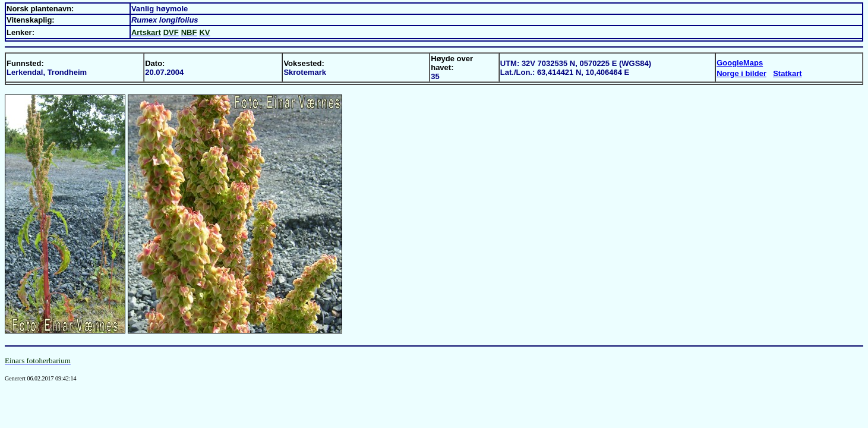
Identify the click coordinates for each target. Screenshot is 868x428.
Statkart (787, 73)
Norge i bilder (741, 73)
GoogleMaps (740, 63)
